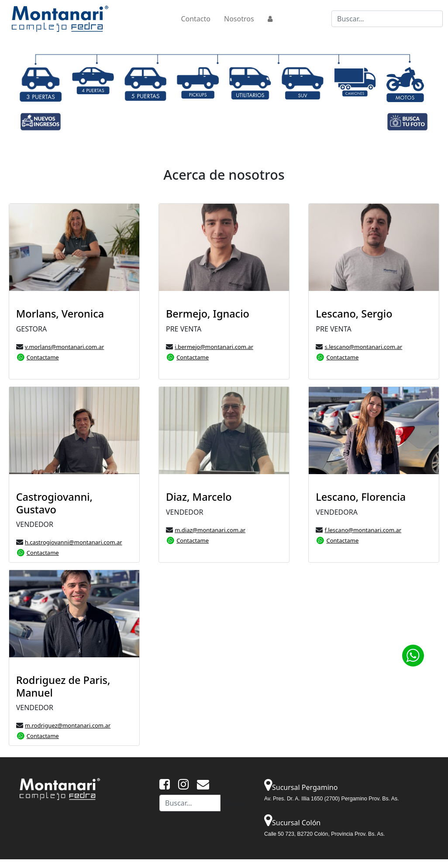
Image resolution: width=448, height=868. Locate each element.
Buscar (237, 803)
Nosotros (239, 19)
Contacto (196, 19)
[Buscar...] (387, 19)
